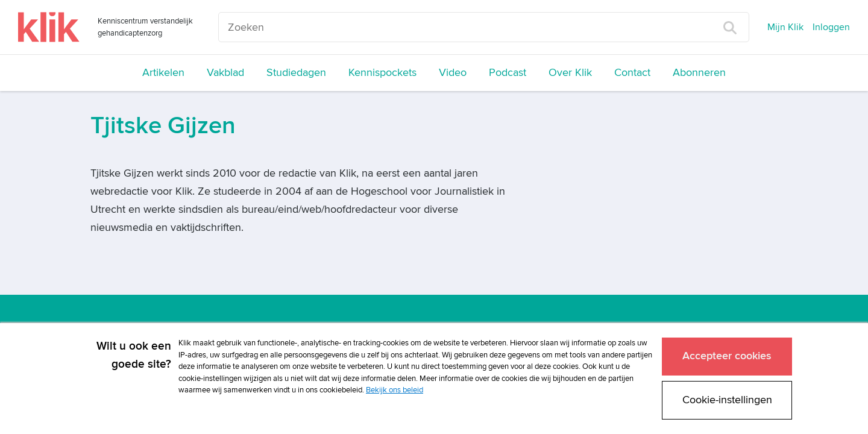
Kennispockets (382, 73)
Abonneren (699, 73)
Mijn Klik (785, 27)
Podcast (508, 73)
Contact (632, 73)
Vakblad (225, 73)
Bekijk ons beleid (395, 390)
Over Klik (570, 73)
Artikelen (163, 73)
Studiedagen (296, 73)
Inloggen (831, 27)
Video (453, 73)
